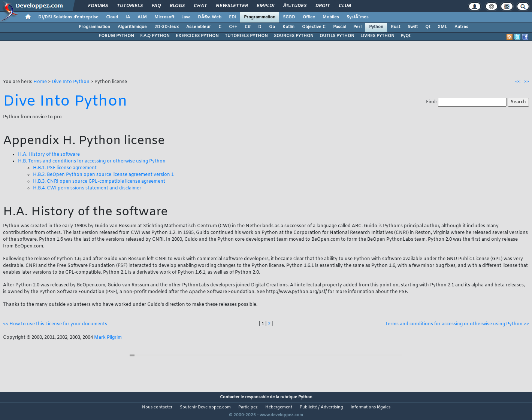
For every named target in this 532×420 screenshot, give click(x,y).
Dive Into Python (71, 82)
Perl (357, 27)
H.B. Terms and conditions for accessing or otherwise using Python (92, 161)
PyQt (405, 36)
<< (518, 82)
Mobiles (331, 17)
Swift (413, 27)
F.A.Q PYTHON (155, 36)
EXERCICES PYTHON (197, 36)
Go (272, 27)
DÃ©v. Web (210, 17)
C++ (233, 27)
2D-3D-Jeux (167, 27)
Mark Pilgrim (108, 338)
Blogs (177, 6)
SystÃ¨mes (358, 17)
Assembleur (199, 27)
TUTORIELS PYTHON (246, 36)
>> (526, 82)
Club (345, 6)
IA (128, 17)
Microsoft (164, 17)
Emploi (265, 6)
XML (442, 27)
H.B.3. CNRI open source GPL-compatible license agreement (99, 182)
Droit (323, 6)
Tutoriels (130, 6)
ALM (142, 17)
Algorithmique (132, 27)
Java (186, 17)
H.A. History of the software (49, 155)
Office (309, 17)
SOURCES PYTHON (294, 36)
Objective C (314, 27)
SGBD (289, 17)
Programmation (260, 17)
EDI (233, 17)
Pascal (339, 27)
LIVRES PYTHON (377, 36)
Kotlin (288, 27)
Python (376, 27)
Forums (98, 6)
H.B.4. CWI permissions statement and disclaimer (87, 188)
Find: (432, 102)
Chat (200, 6)
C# (248, 27)
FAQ (156, 6)
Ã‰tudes (295, 6)
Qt (428, 27)
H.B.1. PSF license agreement (65, 168)
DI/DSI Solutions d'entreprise (68, 17)
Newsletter (232, 6)
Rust (395, 27)
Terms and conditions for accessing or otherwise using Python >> (457, 324)
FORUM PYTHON (116, 36)
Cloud (112, 17)
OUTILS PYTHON (337, 36)
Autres (461, 27)
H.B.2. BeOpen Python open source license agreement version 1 (103, 175)
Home (40, 82)
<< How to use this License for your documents (55, 324)
